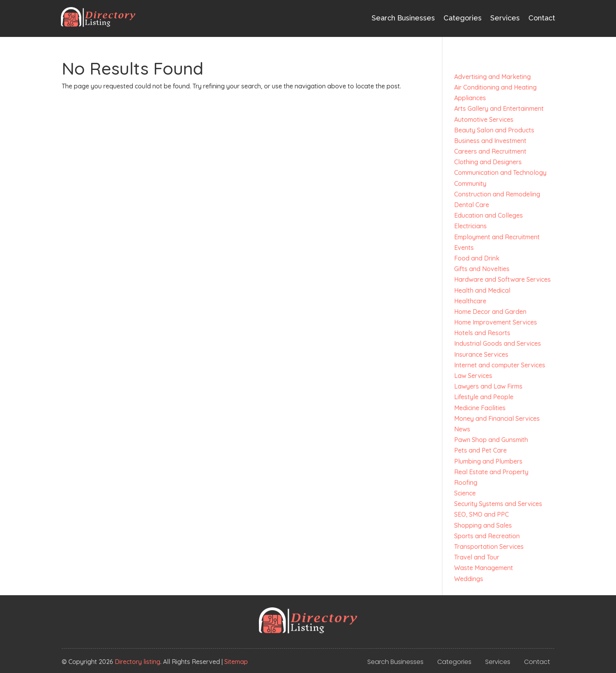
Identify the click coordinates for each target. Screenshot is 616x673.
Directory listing (137, 662)
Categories (463, 18)
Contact (542, 18)
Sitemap (236, 662)
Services (505, 18)
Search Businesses (403, 18)
